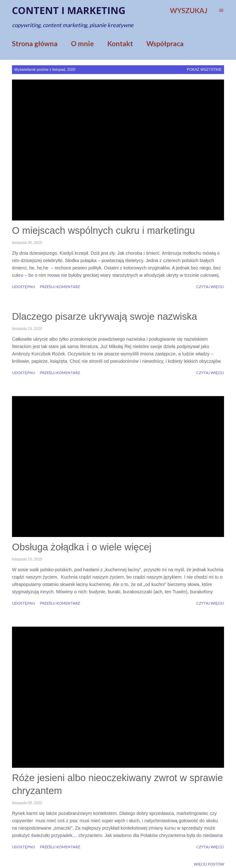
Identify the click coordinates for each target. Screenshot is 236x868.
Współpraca (165, 43)
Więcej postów (209, 864)
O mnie (82, 43)
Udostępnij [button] (24, 287)
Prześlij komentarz (60, 287)
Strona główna (35, 43)
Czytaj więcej (210, 287)
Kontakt (120, 43)
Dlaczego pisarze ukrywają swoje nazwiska (105, 316)
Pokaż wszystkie (204, 70)
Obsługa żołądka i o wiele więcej (82, 547)
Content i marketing (69, 10)
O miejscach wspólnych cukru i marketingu (103, 230)
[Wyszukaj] (189, 10)
